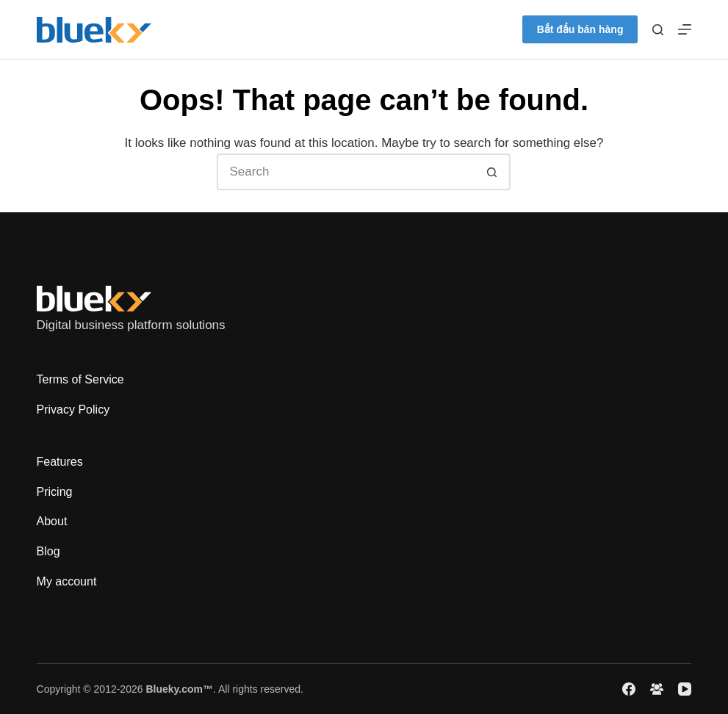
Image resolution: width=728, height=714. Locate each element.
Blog (48, 551)
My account (67, 581)
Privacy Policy (73, 410)
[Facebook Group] (657, 689)
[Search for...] (345, 172)
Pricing (55, 492)
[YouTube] (685, 689)
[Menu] (685, 29)
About (52, 521)
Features (60, 462)
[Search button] (492, 172)
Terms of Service (80, 379)
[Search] (658, 30)
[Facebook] (629, 689)
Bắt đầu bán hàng (580, 29)
